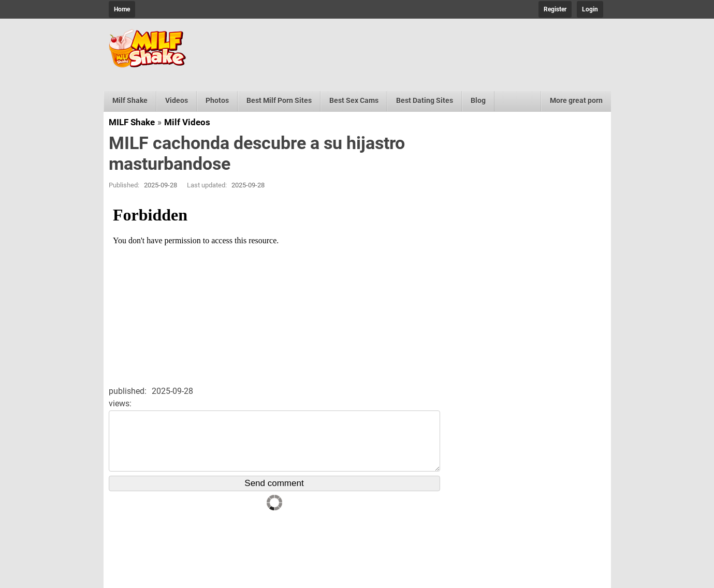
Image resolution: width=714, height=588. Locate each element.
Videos (177, 100)
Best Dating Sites (425, 100)
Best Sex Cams (354, 100)
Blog (478, 100)
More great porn (576, 100)
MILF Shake (132, 122)
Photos (217, 100)
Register (555, 9)
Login (590, 9)
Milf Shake (130, 100)
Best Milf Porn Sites (279, 100)
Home (122, 9)
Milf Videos (187, 122)
